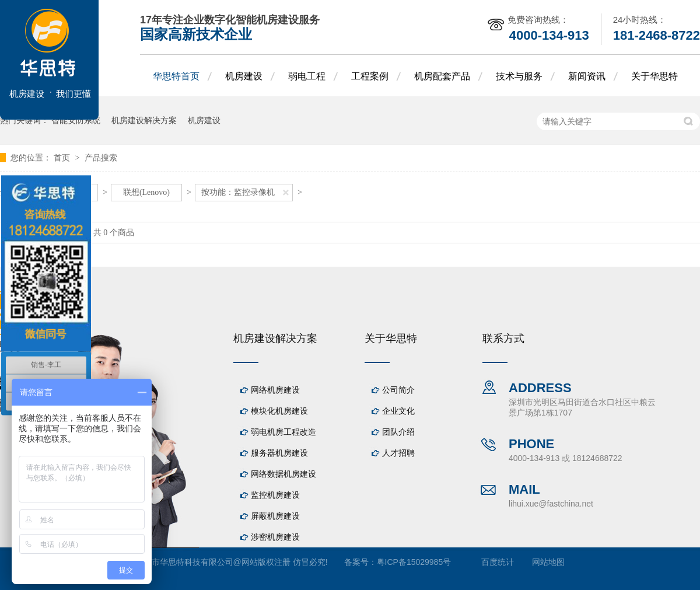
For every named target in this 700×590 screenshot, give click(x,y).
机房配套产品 (442, 76)
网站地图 (548, 562)
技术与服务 (519, 76)
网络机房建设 (275, 390)
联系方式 (503, 338)
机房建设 (244, 76)
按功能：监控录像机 (238, 192)
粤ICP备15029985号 (414, 562)
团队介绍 (398, 432)
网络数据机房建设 (283, 474)
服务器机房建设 (279, 453)
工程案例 (370, 76)
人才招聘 (398, 453)
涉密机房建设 (275, 537)
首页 (63, 158)
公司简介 (398, 390)
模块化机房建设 (279, 411)
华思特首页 (176, 76)
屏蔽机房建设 (275, 516)
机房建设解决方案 (144, 120)
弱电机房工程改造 (283, 432)
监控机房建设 (275, 495)
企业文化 (398, 411)
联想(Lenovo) (146, 192)
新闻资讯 (587, 76)
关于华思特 (654, 76)
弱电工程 (307, 76)
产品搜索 (101, 158)
